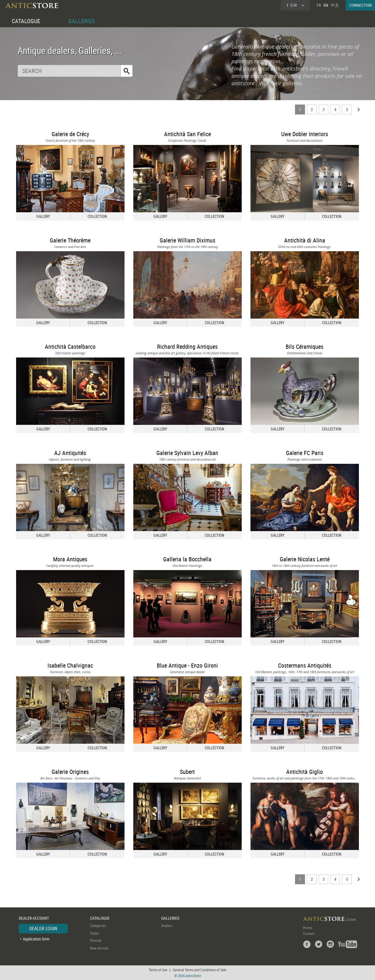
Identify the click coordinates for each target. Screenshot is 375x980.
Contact (309, 933)
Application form (36, 939)
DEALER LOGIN (43, 928)
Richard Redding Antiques (187, 347)
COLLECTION (97, 216)
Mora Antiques (70, 559)
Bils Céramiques (305, 347)
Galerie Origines (70, 772)
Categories (98, 926)
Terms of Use (158, 970)
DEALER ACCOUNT (34, 918)
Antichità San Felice (187, 134)
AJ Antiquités (70, 453)
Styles (94, 933)
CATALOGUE (26, 21)
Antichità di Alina (305, 240)
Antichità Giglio (305, 772)
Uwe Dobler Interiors (305, 134)
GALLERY (43, 216)
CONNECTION (360, 5)
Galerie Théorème (70, 240)
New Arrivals (99, 948)
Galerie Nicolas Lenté (305, 559)
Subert (187, 772)
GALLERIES (81, 21)
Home (307, 928)
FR (319, 5)
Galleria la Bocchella (187, 559)
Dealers (167, 926)
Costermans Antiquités (305, 665)
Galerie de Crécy (70, 134)
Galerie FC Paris (305, 453)
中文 (335, 5)
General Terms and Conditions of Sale (200, 970)
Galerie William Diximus (187, 240)
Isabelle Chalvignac (70, 665)
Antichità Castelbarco (70, 347)
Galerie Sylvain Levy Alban (187, 453)
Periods (96, 940)
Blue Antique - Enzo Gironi (187, 665)
